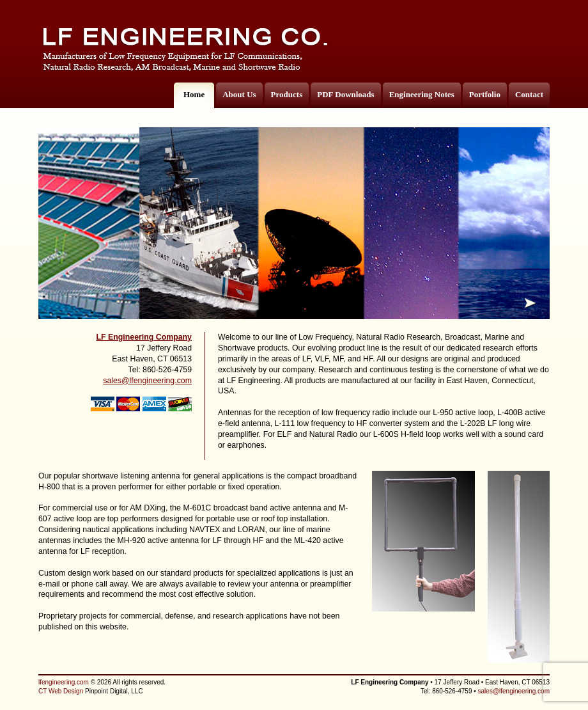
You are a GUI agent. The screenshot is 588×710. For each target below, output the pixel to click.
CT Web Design (61, 691)
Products (287, 94)
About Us (239, 94)
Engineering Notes (422, 94)
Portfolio (485, 94)
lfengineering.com (64, 682)
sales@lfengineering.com (147, 381)
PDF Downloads (345, 94)
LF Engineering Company (144, 337)
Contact (529, 94)
